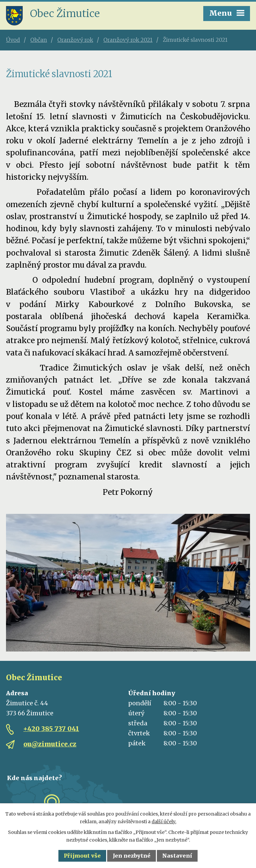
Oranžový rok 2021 (128, 40)
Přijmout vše (82, 856)
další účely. (164, 822)
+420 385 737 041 (51, 729)
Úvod (13, 40)
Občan (39, 40)
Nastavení (177, 856)
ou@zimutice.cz (50, 744)
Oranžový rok (75, 40)
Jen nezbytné (132, 856)
